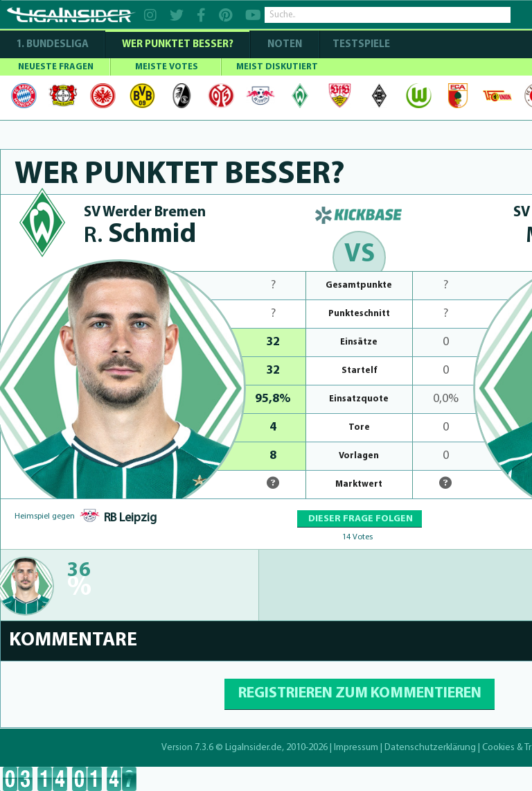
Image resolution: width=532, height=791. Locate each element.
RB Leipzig (130, 518)
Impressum (356, 748)
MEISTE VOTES (167, 67)
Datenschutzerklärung (430, 748)
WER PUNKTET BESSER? (178, 45)
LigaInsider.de (254, 748)
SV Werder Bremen (145, 212)
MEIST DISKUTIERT (277, 67)
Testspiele (360, 45)
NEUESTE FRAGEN (56, 67)
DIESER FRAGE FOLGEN (360, 519)
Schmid (140, 235)
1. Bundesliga (52, 45)
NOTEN (285, 45)
